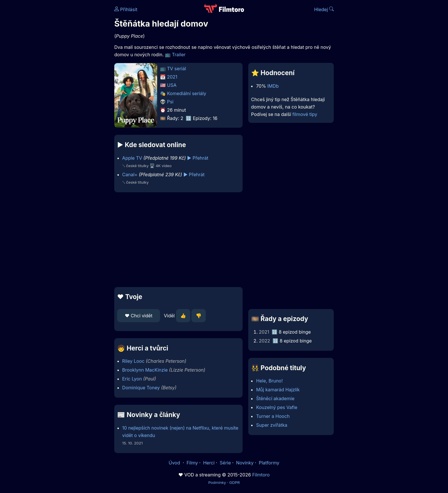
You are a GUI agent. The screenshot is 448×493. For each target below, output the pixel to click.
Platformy (269, 463)
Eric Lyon (132, 379)
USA (172, 85)
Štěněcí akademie (275, 398)
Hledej (324, 9)
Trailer (179, 55)
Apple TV (132, 158)
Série (225, 463)
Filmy (192, 463)
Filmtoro (261, 475)
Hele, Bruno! (269, 381)
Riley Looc (133, 361)
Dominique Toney (141, 388)
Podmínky (217, 482)
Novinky (245, 463)
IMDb (273, 86)
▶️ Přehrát (198, 158)
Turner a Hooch (273, 416)
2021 (172, 77)
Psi (170, 102)
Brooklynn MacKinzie (145, 370)
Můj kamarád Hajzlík (278, 390)
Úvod (175, 463)
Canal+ (130, 175)
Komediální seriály (187, 93)
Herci (209, 463)
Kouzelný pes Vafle (277, 407)
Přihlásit (126, 9)
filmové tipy (305, 114)
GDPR (234, 482)
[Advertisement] (73, 88)
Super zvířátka (272, 425)
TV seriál (177, 69)
